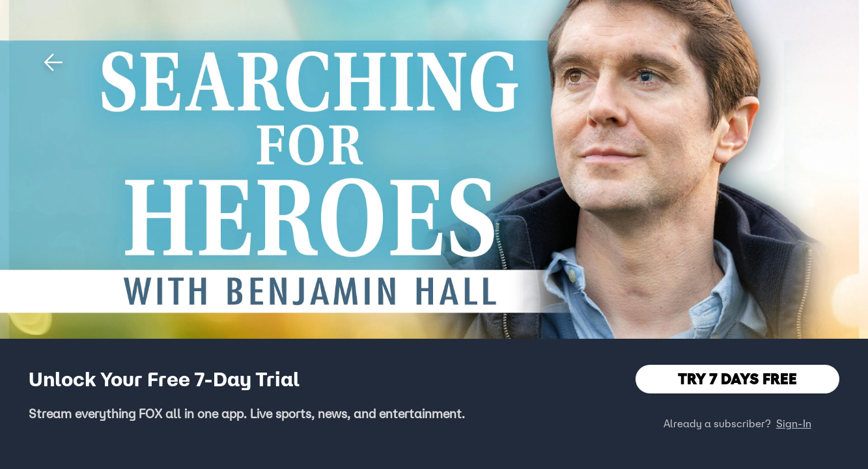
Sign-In (794, 423)
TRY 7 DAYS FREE (737, 379)
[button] (53, 63)
